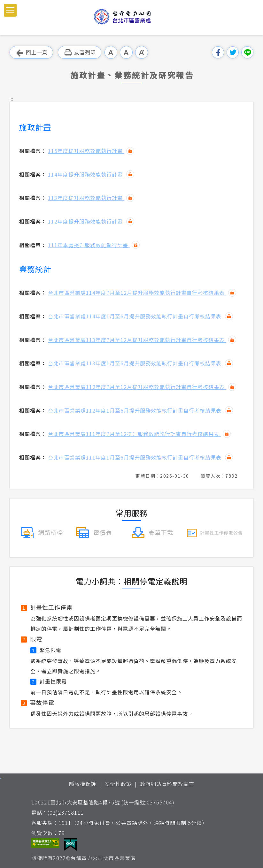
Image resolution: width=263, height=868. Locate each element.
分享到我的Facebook (218, 52)
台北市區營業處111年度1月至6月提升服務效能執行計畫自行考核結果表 (135, 457)
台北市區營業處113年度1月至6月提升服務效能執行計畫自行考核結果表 (135, 363)
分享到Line (247, 52)
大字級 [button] (142, 52)
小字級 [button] (111, 52)
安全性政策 (118, 784)
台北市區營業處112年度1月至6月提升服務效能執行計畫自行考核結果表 (135, 410)
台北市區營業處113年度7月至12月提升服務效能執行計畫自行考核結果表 (137, 340)
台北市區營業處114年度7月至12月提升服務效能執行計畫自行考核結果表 (137, 293)
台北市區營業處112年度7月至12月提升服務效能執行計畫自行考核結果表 (137, 387)
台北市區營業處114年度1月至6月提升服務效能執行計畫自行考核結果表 (135, 316)
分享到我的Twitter (233, 52)
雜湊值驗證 (130, 151)
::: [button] (12, 99)
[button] (10, 10)
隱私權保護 (83, 784)
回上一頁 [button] (31, 53)
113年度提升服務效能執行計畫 (86, 198)
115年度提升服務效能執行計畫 (86, 151)
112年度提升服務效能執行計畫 (86, 221)
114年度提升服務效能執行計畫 (86, 174)
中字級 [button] (126, 52)
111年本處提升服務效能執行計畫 (89, 245)
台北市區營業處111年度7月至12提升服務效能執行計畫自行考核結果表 (134, 434)
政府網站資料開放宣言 (167, 784)
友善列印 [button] (80, 53)
